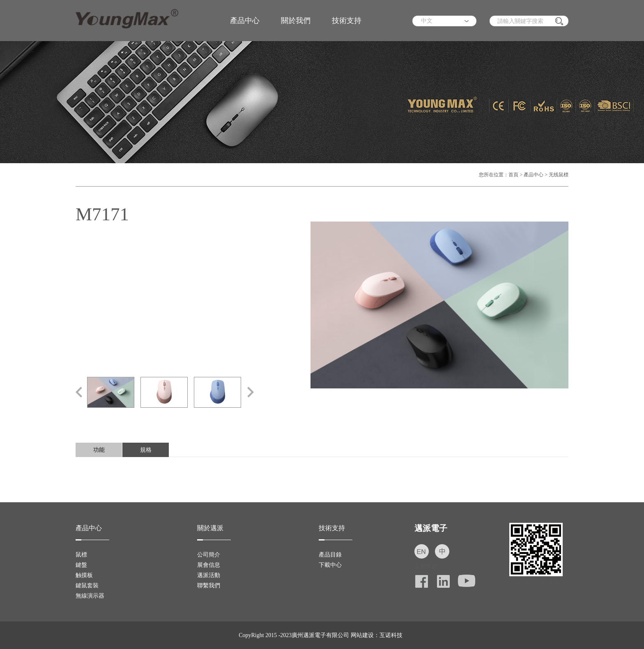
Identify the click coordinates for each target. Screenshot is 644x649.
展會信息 (209, 565)
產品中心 (245, 21)
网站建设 (362, 635)
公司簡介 (209, 555)
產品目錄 (330, 555)
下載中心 (330, 565)
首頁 (513, 175)
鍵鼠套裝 (87, 585)
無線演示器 (90, 596)
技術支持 (347, 21)
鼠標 (81, 555)
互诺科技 (391, 635)
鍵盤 (81, 565)
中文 (427, 21)
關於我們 (296, 21)
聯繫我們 (209, 585)
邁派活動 (209, 575)
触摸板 (84, 575)
